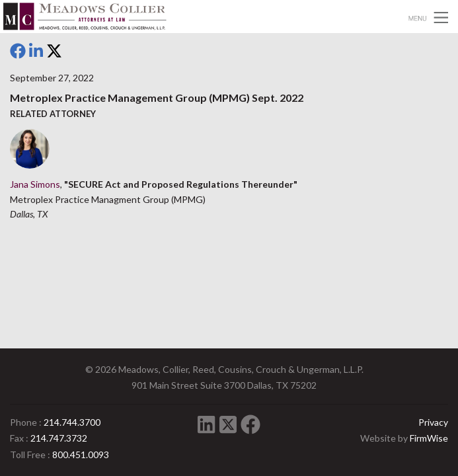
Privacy (433, 422)
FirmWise (429, 438)
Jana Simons (35, 184)
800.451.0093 (81, 455)
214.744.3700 (72, 422)
